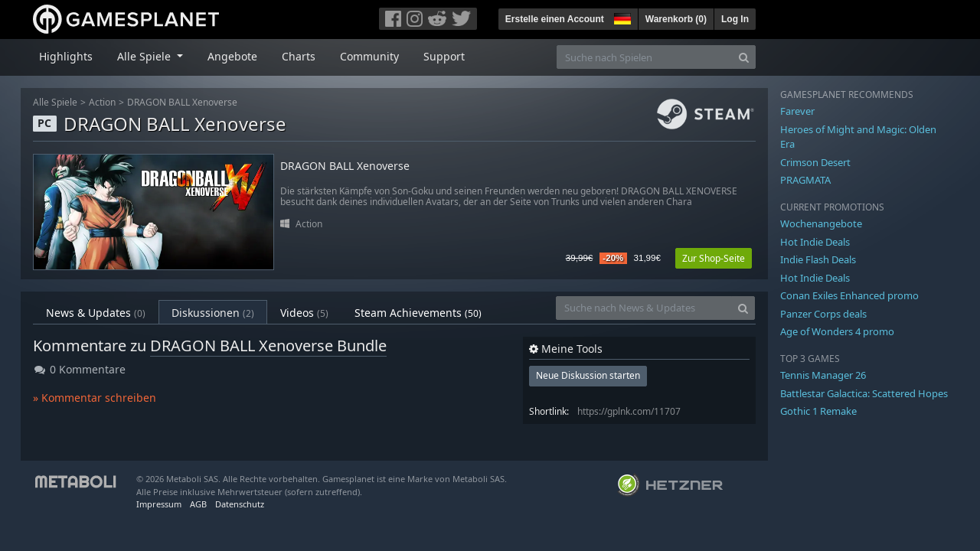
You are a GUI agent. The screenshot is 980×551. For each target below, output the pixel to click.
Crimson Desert (815, 162)
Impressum (159, 504)
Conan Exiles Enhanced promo (849, 295)
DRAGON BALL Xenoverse (182, 102)
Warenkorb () (676, 19)
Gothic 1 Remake (818, 411)
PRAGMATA (805, 180)
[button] (621, 17)
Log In (735, 19)
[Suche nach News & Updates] (644, 308)
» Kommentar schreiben (95, 398)
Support (444, 56)
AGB (198, 504)
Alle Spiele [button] (145, 56)
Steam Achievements (418, 313)
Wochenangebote (821, 223)
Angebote (232, 56)
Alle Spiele (55, 102)
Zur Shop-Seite (714, 258)
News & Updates (96, 313)
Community (369, 56)
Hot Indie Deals (815, 242)
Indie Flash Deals (818, 259)
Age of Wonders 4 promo (837, 331)
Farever (797, 111)
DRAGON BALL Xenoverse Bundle (268, 346)
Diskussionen (213, 313)
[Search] (744, 57)
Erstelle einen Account (555, 19)
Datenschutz (240, 504)
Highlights (66, 56)
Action (102, 102)
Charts (299, 56)
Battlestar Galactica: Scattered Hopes (864, 393)
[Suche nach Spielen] (645, 57)
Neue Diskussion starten (588, 375)
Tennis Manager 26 (823, 375)
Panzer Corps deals (823, 314)
